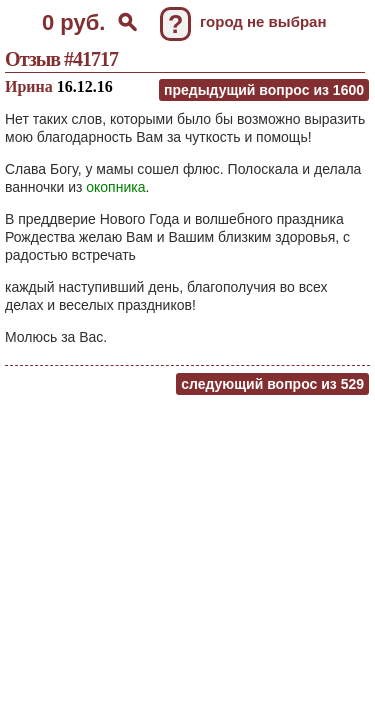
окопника (115, 187)
